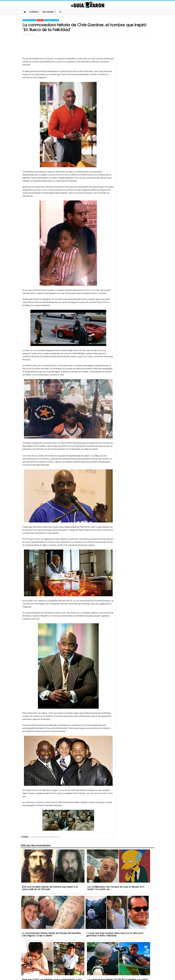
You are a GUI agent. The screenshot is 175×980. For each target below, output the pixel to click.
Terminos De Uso (103, 969)
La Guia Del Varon (87, 5)
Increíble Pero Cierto (52, 21)
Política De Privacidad (85, 969)
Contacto (69, 969)
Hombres (40, 21)
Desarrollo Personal (29, 21)
